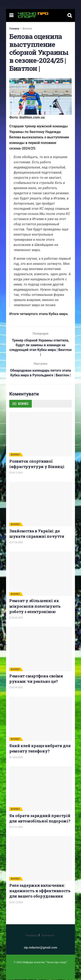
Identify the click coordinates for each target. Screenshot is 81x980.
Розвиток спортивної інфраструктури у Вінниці (37, 464)
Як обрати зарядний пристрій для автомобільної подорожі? (40, 819)
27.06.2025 (16, 543)
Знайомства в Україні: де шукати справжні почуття (37, 534)
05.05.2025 (16, 618)
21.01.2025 (16, 828)
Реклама (31, 936)
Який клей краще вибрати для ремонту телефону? (40, 749)
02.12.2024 (16, 903)
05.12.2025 (16, 473)
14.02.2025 (16, 758)
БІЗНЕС (15, 455)
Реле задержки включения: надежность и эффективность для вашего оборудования (40, 891)
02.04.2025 (16, 688)
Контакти (48, 936)
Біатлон (27, 29)
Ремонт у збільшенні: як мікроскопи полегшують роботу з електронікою (35, 607)
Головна (14, 29)
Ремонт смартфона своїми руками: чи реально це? (36, 679)
